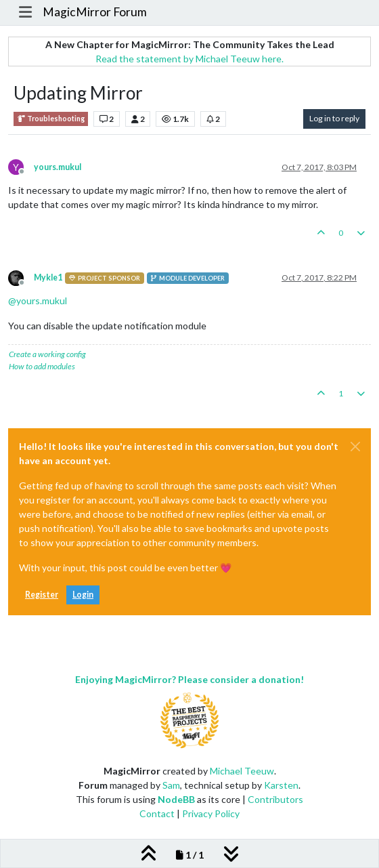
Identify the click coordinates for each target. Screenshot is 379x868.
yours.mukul (58, 167)
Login (83, 595)
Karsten (281, 785)
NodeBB (176, 799)
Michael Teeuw (242, 771)
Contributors (275, 799)
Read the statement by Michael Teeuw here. (189, 59)
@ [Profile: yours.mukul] (38, 301)
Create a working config (47, 354)
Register (42, 595)
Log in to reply (334, 118)
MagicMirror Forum (95, 12)
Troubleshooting (51, 119)
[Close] (355, 447)
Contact (157, 813)
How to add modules (42, 366)
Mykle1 (48, 277)
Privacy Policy (211, 813)
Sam (171, 785)
